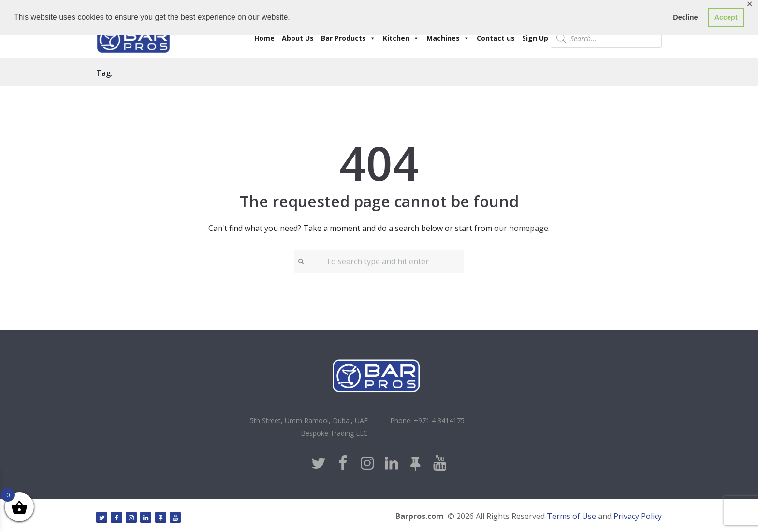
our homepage (521, 228)
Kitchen (401, 38)
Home (264, 38)
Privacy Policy (638, 516)
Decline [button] (685, 17)
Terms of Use (571, 516)
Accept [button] (726, 17)
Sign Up (535, 38)
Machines (448, 38)
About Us (298, 38)
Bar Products (348, 38)
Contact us (496, 38)
